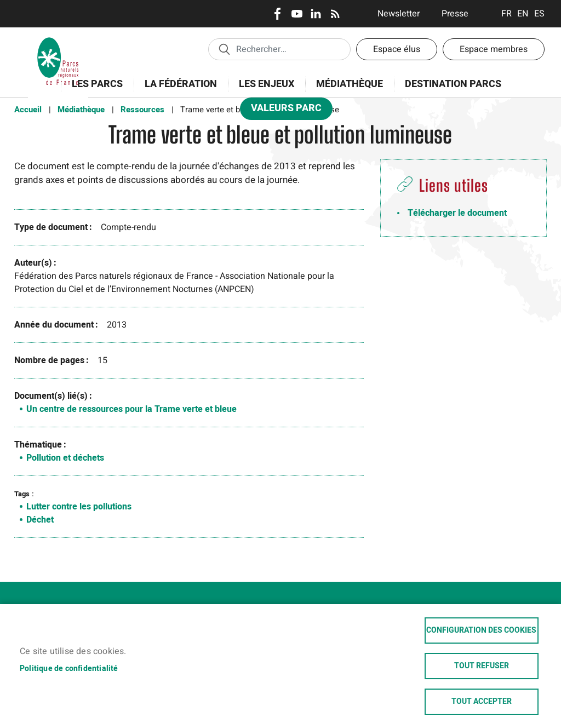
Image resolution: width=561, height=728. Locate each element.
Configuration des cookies (481, 630)
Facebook (277, 14)
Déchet (40, 520)
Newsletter (399, 14)
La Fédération (177, 90)
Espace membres (494, 49)
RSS (335, 14)
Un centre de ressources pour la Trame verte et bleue (131, 409)
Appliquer (224, 49)
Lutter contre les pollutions (79, 507)
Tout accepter (482, 702)
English (523, 14)
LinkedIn (316, 14)
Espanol (539, 14)
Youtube (297, 14)
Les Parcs (94, 90)
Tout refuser (482, 666)
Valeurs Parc (283, 110)
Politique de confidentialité (69, 668)
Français (506, 14)
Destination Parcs (453, 84)
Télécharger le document (457, 213)
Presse (455, 14)
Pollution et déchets (65, 458)
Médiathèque (350, 84)
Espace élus (397, 49)
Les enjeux (263, 90)
